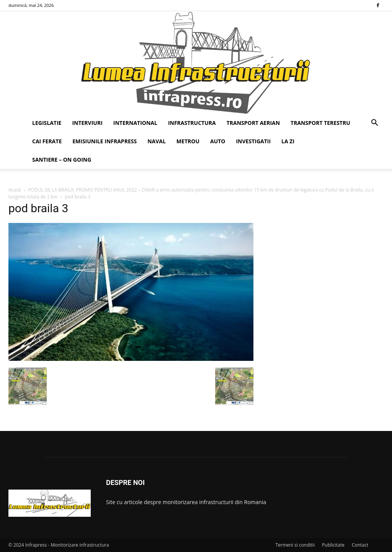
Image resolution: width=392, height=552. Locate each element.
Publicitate (333, 545)
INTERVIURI (87, 123)
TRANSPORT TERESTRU (320, 123)
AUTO (218, 141)
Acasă (15, 190)
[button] (374, 124)
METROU (188, 141)
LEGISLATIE (47, 123)
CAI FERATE (47, 141)
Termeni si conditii (295, 545)
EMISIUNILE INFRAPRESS (105, 141)
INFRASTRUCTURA (192, 123)
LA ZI (288, 141)
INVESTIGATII (253, 141)
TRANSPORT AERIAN (253, 123)
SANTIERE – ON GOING (62, 160)
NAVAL (157, 141)
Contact (360, 545)
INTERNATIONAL (135, 123)
